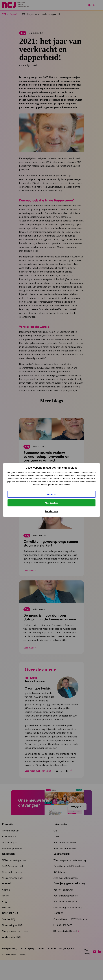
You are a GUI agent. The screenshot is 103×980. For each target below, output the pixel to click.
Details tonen (51, 511)
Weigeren (51, 494)
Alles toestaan (51, 503)
